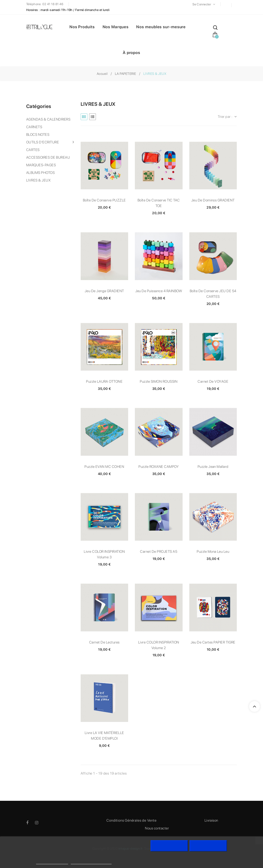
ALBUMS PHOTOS (40, 173)
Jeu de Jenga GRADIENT (104, 291)
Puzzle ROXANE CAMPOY (159, 467)
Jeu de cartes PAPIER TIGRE (213, 642)
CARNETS (34, 127)
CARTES (33, 150)
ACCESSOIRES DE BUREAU (48, 157)
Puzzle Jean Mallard (213, 467)
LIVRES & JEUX (38, 180)
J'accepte (208, 846)
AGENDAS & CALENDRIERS (48, 119)
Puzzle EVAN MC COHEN (104, 467)
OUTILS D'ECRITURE (43, 142)
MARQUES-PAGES (41, 165)
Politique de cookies (52, 862)
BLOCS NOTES (38, 135)
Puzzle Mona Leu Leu (213, 552)
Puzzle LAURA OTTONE (104, 381)
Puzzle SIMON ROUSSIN (159, 381)
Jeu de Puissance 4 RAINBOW (159, 291)
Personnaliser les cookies (91, 862)
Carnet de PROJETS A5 (159, 552)
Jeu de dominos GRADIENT (213, 200)
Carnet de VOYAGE (213, 381)
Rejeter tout (169, 846)
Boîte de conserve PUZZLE (104, 200)
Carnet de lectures (104, 642)
